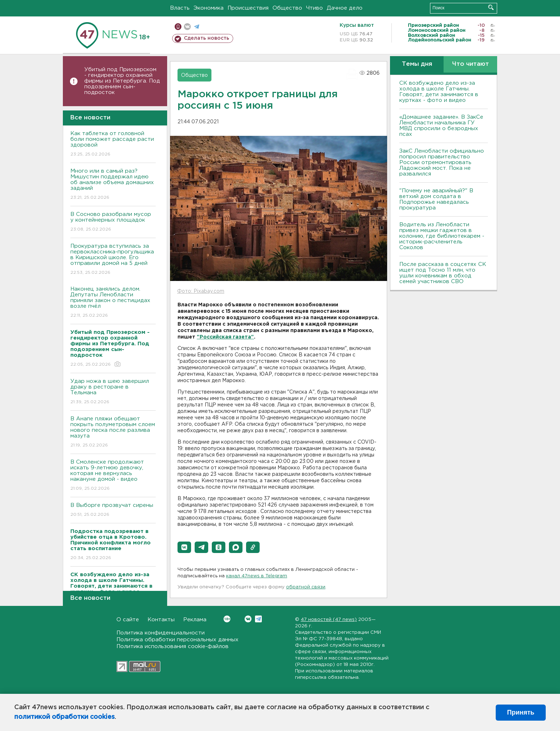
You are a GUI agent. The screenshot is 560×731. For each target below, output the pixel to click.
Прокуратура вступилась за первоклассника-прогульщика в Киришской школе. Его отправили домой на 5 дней (113, 260)
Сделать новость (207, 38)
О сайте (128, 620)
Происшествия (248, 8)
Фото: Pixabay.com (201, 291)
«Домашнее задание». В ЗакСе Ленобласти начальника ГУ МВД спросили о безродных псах (441, 126)
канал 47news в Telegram (257, 576)
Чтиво (314, 8)
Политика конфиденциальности (161, 633)
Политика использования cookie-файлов (172, 646)
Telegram (258, 619)
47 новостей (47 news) (329, 620)
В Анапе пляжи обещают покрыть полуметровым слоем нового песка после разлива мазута (113, 432)
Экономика (209, 8)
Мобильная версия (178, 27)
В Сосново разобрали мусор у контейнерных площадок (113, 222)
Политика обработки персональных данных (177, 640)
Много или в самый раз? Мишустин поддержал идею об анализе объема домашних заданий (113, 185)
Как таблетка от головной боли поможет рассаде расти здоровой (113, 144)
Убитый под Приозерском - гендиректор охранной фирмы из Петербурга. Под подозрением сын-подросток (122, 81)
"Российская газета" (225, 337)
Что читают (471, 64)
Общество (287, 8)
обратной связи (306, 587)
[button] (184, 547)
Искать (491, 7)
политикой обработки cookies (64, 717)
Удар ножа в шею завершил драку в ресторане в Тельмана (113, 392)
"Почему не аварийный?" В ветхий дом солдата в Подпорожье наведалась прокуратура (436, 199)
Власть (180, 8)
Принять (521, 712)
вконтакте (187, 27)
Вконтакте (227, 619)
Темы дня (417, 64)
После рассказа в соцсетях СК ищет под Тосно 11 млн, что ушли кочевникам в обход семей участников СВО (443, 273)
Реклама (195, 620)
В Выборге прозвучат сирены (113, 510)
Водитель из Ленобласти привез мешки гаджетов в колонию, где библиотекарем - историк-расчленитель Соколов (442, 236)
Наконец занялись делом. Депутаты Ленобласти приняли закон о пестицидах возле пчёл (113, 303)
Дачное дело (345, 8)
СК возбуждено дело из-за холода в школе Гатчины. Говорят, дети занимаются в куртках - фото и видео (439, 92)
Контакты (161, 620)
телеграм (197, 27)
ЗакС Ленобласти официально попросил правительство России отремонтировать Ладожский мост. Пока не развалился (442, 162)
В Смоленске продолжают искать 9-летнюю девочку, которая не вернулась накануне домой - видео (113, 476)
